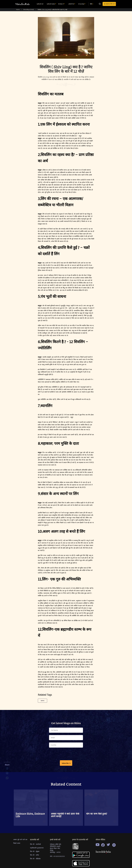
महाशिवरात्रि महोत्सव (51, 4)
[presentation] (66, 754)
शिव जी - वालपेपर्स (35, 844)
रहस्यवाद (42, 701)
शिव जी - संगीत (35, 855)
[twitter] (7, 774)
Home (18, 9)
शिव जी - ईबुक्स (35, 851)
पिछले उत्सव (17, 843)
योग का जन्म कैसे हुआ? (97, 814)
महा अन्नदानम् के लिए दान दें (110, 4)
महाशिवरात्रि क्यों (40, 4)
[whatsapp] (7, 779)
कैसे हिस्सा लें (61, 4)
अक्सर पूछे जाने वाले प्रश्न (20, 839)
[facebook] (7, 769)
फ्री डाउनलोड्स (81, 4)
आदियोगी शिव (71, 4)
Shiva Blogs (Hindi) (29, 9)
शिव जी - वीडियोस (35, 859)
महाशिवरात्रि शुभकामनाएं (37, 848)
